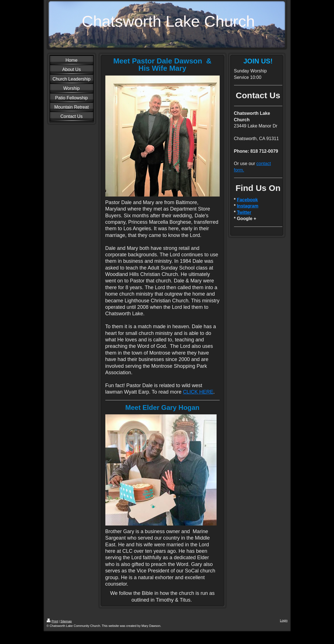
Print (52, 621)
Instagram (247, 206)
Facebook (247, 200)
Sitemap (66, 621)
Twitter (244, 212)
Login (284, 620)
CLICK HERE (198, 392)
